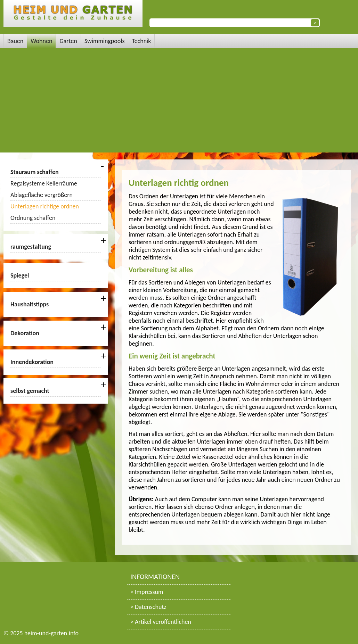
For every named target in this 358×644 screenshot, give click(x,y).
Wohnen (41, 41)
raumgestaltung (31, 247)
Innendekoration (32, 362)
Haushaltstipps (30, 304)
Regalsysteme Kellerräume (44, 183)
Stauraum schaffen (35, 172)
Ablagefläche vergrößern (42, 195)
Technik (141, 41)
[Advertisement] (179, 100)
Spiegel (20, 275)
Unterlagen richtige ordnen (45, 206)
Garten (68, 41)
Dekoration (25, 333)
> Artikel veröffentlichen (161, 622)
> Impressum (147, 592)
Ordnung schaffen (33, 218)
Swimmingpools (105, 41)
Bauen (15, 41)
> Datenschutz (148, 607)
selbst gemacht (30, 391)
